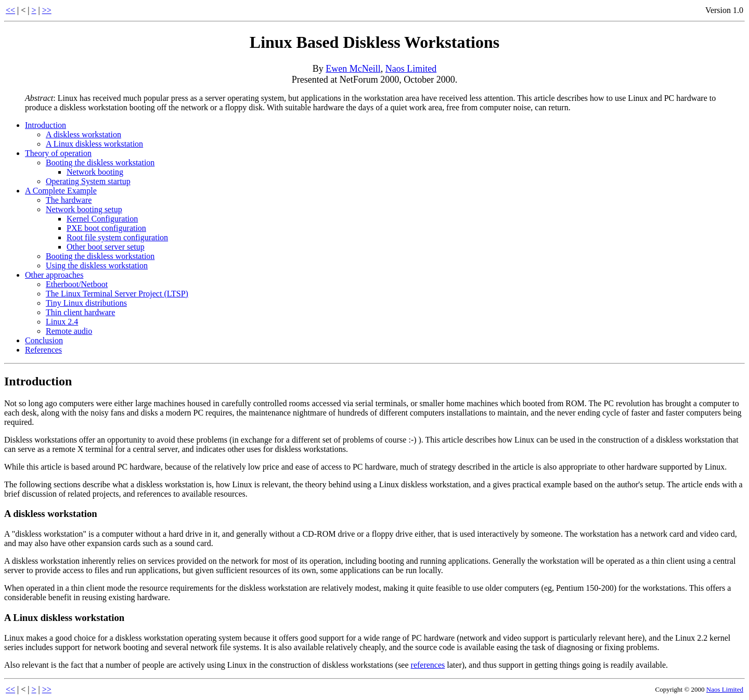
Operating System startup (88, 181)
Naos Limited (411, 69)
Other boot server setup (106, 247)
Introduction (46, 125)
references (428, 665)
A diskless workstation (83, 134)
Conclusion (44, 340)
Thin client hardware (80, 312)
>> (47, 10)
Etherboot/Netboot (77, 284)
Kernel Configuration (102, 219)
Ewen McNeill (353, 69)
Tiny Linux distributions (86, 303)
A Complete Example (61, 191)
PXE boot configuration (106, 228)
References (43, 350)
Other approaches (54, 275)
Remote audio (69, 331)
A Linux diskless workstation (94, 144)
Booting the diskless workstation (100, 163)
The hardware (69, 200)
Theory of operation (58, 153)
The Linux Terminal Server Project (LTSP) (117, 294)
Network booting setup (84, 209)
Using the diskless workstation (97, 265)
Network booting (95, 172)
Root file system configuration (117, 237)
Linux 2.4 (62, 322)
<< (10, 10)
